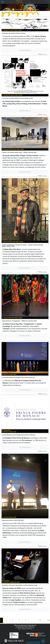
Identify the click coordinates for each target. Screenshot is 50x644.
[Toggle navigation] (3, 2)
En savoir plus (25, 50)
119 (40, 620)
